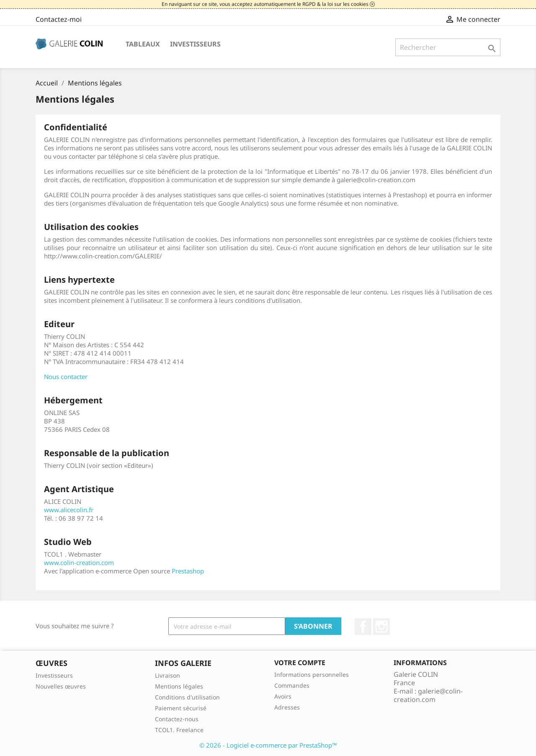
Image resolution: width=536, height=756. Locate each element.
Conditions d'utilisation (187, 697)
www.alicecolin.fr (69, 510)
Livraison (167, 675)
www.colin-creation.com (79, 562)
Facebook (363, 627)
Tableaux (143, 44)
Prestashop (188, 571)
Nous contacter (66, 377)
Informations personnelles (312, 675)
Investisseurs (195, 44)
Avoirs (283, 696)
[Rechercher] (448, 47)
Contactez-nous (177, 719)
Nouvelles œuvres (61, 686)
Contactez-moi (59, 19)
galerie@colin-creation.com (428, 695)
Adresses (287, 707)
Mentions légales (179, 686)
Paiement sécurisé (181, 708)
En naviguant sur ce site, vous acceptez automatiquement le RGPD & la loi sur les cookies (266, 4)
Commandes (292, 685)
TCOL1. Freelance (179, 730)
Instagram (381, 627)
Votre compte (300, 663)
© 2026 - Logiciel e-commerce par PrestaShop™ (268, 745)
